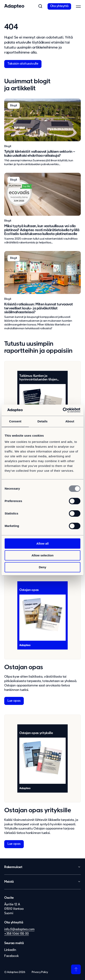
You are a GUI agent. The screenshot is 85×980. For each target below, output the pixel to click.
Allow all (43, 543)
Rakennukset (13, 867)
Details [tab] (42, 421)
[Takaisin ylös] (76, 969)
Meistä (9, 882)
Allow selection (42, 555)
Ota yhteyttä (59, 6)
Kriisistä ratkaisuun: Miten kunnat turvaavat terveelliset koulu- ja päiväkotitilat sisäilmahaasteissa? (38, 308)
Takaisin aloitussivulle (23, 64)
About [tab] (70, 421)
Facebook (11, 955)
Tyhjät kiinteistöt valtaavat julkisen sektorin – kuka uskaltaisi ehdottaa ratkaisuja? (40, 154)
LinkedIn (10, 949)
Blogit (8, 146)
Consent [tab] (15, 421)
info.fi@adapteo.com (20, 929)
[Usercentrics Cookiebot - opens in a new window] (63, 410)
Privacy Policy (40, 972)
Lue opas (14, 701)
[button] (40, 6)
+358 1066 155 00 (17, 933)
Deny (43, 567)
